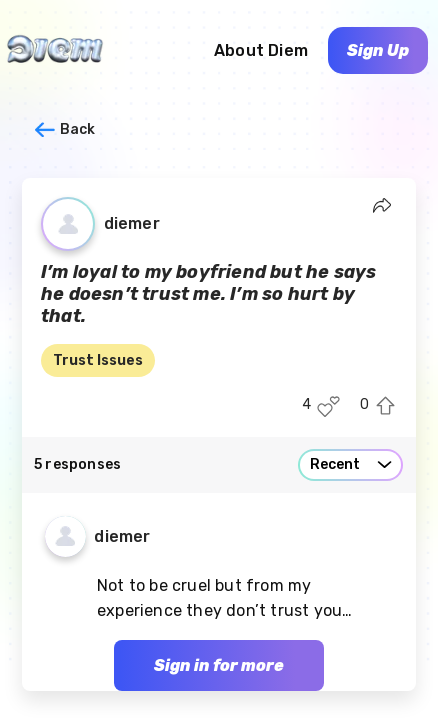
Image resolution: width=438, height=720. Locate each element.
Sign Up (378, 50)
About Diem (261, 50)
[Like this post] (328, 406)
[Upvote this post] (385, 406)
